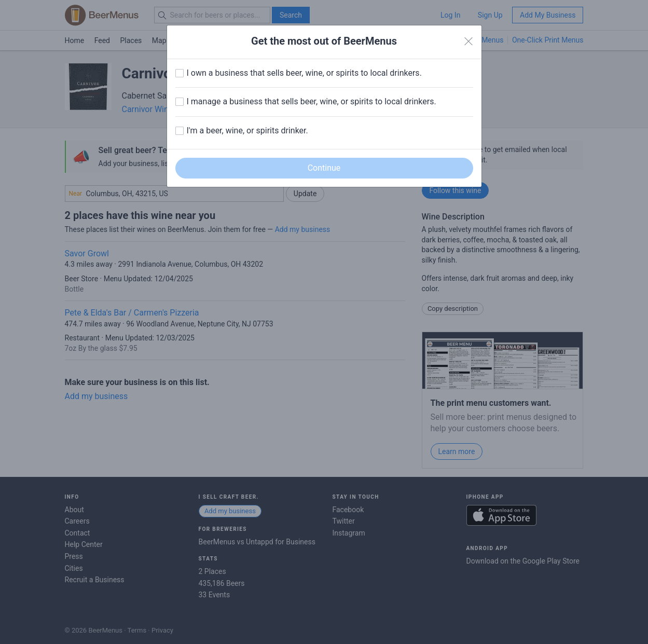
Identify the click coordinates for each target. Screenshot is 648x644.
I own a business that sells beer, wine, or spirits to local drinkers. (304, 73)
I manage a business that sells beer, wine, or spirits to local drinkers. (312, 101)
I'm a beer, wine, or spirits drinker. (247, 131)
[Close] (468, 42)
